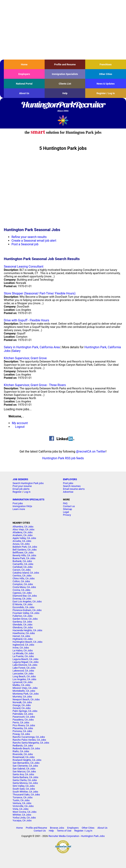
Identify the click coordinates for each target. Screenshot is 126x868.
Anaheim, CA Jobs (23, 535)
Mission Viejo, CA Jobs (25, 688)
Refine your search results (29, 237)
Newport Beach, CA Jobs (26, 699)
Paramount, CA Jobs (24, 717)
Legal (66, 512)
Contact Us (40, 831)
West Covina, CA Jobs (25, 812)
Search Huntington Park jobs (28, 483)
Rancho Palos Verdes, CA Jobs (29, 740)
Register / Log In (106, 93)
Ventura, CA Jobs (22, 803)
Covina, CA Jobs (22, 590)
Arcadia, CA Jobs (22, 541)
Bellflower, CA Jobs (23, 553)
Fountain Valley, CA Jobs (26, 613)
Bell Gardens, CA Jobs (25, 550)
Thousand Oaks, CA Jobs (26, 795)
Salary (16, 351)
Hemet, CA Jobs (21, 636)
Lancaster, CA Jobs (23, 674)
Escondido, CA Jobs (23, 607)
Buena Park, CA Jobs (24, 558)
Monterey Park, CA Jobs (26, 694)
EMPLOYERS (70, 479)
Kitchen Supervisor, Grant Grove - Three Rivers (35, 385)
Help (65, 93)
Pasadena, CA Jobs (23, 720)
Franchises (106, 64)
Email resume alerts (74, 489)
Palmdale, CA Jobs (23, 714)
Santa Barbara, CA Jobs (25, 777)
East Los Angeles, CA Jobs (27, 601)
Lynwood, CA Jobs (23, 682)
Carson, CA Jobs (22, 570)
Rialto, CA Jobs (21, 751)
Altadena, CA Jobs (23, 532)
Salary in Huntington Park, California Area (32, 347)
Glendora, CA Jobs (23, 627)
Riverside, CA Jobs (23, 754)
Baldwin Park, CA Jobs (25, 547)
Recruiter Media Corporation (64, 836)
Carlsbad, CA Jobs (23, 567)
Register (17, 492)
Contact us (69, 506)
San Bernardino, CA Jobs (26, 763)
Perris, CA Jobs (21, 723)
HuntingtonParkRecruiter (63, 107)
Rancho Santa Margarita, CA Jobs (31, 743)
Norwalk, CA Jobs (22, 702)
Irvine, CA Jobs (21, 648)
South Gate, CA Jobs (24, 789)
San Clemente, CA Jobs (25, 766)
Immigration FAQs (22, 506)
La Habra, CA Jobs (23, 650)
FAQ (65, 503)
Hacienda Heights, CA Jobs (27, 630)
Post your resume (22, 486)
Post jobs (68, 483)
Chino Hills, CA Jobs (24, 578)
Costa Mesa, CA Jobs (24, 587)
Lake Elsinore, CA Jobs (25, 665)
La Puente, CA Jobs (23, 656)
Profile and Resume (65, 64)
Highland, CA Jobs (23, 639)
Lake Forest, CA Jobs (24, 668)
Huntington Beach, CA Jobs (28, 642)
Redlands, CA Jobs (23, 746)
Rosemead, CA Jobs (24, 757)
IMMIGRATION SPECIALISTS (29, 499)
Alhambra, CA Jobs (23, 527)
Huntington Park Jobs (93, 836)
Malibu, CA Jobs (21, 685)
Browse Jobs (57, 828)
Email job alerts (21, 489)
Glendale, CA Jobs (22, 625)
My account (20, 423)
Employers (24, 74)
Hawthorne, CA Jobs (24, 633)
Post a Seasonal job (25, 244)
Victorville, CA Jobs (23, 806)
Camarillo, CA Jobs (23, 564)
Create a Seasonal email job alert (34, 241)
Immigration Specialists (65, 74)
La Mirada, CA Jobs (23, 653)
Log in (27, 492)
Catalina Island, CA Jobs (26, 573)
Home (24, 64)
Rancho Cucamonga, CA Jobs (29, 737)
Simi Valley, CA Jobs (24, 786)
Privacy (67, 515)
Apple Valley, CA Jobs (24, 538)
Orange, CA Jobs (22, 705)
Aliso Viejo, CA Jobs (24, 529)
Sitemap (67, 509)
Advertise (68, 492)
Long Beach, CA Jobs (24, 676)
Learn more (19, 509)
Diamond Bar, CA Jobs (25, 596)
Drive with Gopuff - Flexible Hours (27, 320)
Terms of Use (64, 831)
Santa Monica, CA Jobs (25, 783)
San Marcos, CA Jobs (24, 771)
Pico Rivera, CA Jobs (24, 725)
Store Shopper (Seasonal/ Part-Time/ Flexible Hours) (40, 293)
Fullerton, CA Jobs (23, 616)
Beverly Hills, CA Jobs (24, 555)
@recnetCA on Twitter (91, 451)
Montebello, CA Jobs (24, 691)
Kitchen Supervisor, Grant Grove (25, 358)
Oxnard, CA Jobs (22, 708)
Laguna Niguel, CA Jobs (26, 662)
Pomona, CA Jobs (22, 731)
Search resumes (72, 486)
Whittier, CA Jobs (22, 815)
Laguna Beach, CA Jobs (25, 659)
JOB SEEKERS (20, 479)
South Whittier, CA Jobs (25, 792)
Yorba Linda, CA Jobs (24, 818)
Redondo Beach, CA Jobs (26, 748)
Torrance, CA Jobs (23, 797)
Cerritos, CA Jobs (22, 576)
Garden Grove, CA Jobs (25, 619)
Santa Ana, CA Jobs (23, 774)
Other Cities (106, 74)
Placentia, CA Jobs (23, 728)
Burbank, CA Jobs (22, 561)
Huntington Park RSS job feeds (63, 458)
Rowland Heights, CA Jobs (27, 760)
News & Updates (106, 84)
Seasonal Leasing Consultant (24, 267)
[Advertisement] (63, 30)
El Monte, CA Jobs (23, 604)
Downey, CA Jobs (22, 599)
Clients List (65, 84)
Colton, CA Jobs (21, 581)
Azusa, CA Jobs (21, 544)
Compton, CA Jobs (23, 584)
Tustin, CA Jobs (21, 800)
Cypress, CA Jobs (22, 593)
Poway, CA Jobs (21, 734)
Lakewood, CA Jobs (23, 671)
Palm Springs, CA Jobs (25, 711)
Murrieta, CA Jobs (22, 697)
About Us (24, 93)
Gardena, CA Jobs (22, 622)
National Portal (24, 84)
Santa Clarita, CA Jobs (25, 780)
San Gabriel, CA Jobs (24, 769)
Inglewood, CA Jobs (23, 645)
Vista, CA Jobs (21, 809)
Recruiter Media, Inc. (63, 120)
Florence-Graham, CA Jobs (27, 610)
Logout (20, 427)
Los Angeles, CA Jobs (25, 679)
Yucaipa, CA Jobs (22, 820)
